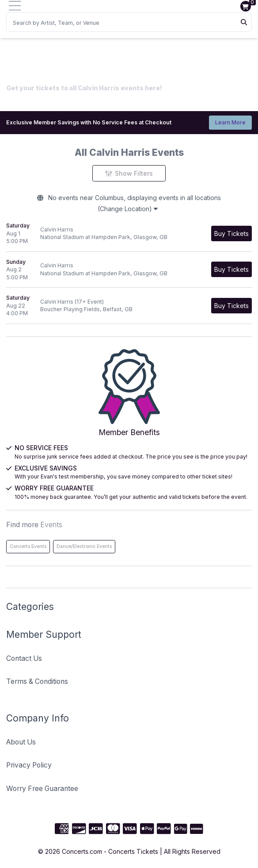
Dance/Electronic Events (84, 546)
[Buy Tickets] (231, 233)
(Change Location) (128, 209)
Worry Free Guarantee (42, 789)
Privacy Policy (29, 765)
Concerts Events (28, 546)
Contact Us (24, 658)
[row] (129, 234)
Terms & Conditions (37, 681)
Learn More (230, 122)
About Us (21, 742)
